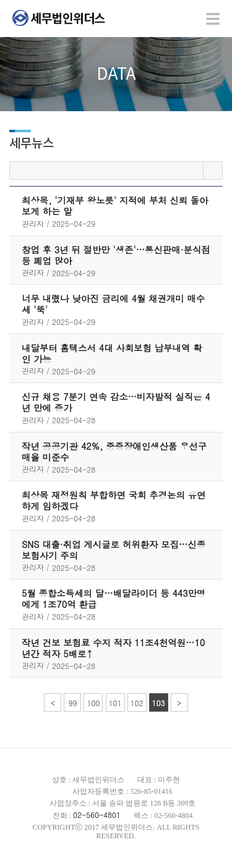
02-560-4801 (97, 815)
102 (137, 703)
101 (115, 703)
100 (93, 703)
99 (72, 703)
